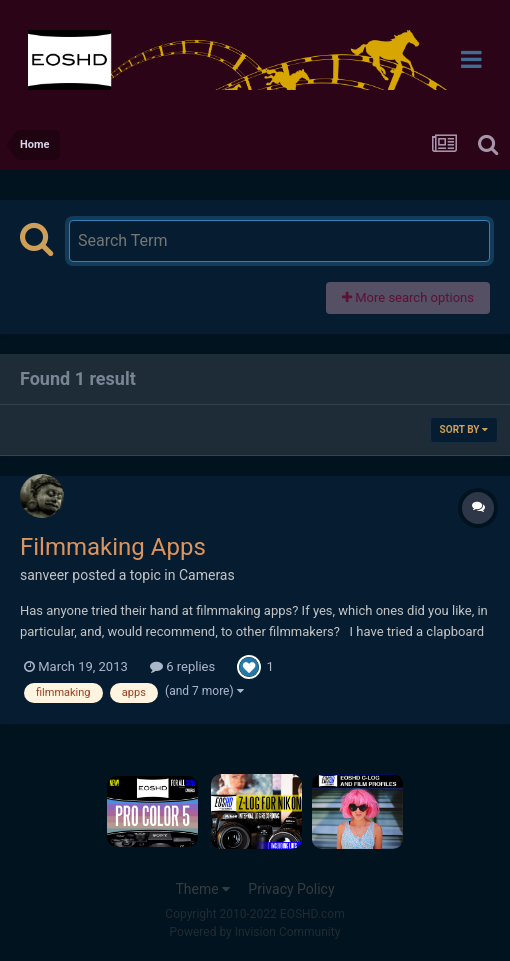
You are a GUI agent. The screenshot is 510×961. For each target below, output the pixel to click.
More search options (408, 297)
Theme (202, 889)
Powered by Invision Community (255, 932)
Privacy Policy (291, 889)
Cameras (207, 575)
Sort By (464, 429)
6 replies (182, 666)
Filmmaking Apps (113, 547)
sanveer (44, 575)
